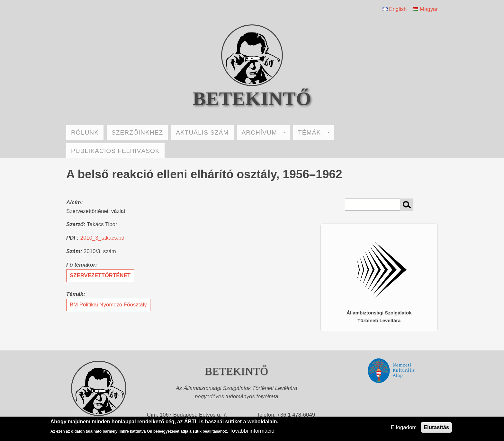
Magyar (425, 9)
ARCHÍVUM (264, 132)
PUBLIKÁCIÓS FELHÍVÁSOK (115, 151)
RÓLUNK (85, 132)
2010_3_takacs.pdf (103, 238)
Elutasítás (436, 427)
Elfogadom (404, 427)
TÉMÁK (314, 132)
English (395, 9)
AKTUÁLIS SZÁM (202, 132)
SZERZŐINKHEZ (137, 132)
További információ (252, 431)
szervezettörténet (100, 275)
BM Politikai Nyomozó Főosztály (108, 305)
